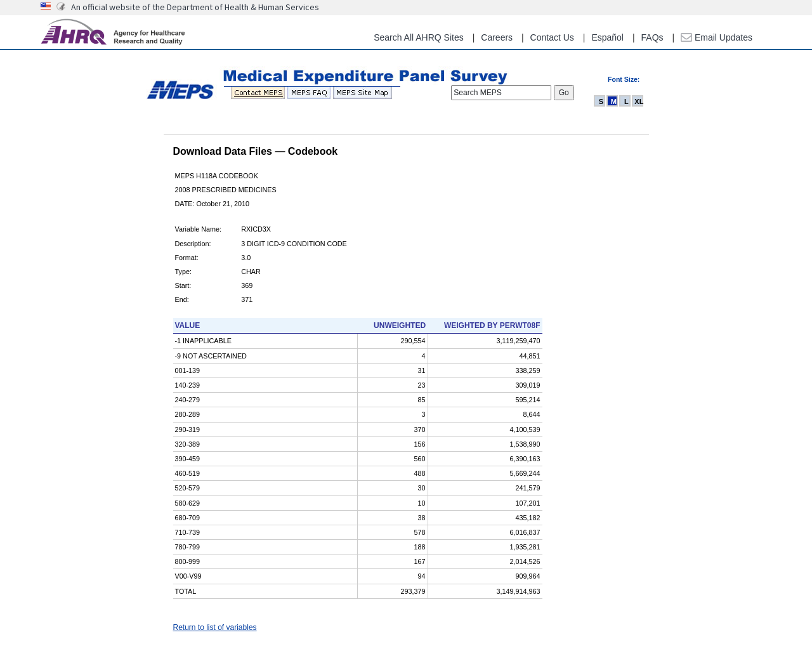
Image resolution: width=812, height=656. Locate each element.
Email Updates (717, 37)
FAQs (652, 37)
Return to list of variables (215, 627)
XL (639, 102)
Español (607, 37)
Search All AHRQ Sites (419, 37)
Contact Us (552, 37)
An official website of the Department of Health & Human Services (195, 7)
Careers (497, 37)
